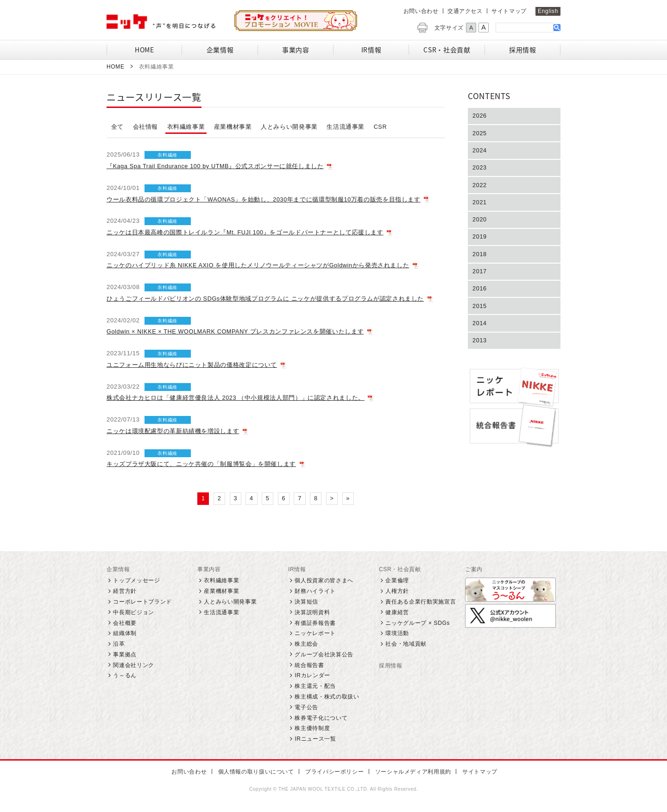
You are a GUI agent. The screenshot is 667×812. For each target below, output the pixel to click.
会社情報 (146, 127)
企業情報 (118, 570)
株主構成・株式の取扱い (327, 697)
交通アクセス (465, 11)
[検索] (525, 27)
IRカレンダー (312, 676)
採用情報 (391, 666)
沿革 (119, 644)
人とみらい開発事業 (289, 127)
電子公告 (306, 708)
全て (117, 127)
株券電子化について (321, 718)
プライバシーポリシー (334, 772)
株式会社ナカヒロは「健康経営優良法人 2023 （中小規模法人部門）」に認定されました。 (236, 398)
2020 (480, 223)
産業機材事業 (233, 127)
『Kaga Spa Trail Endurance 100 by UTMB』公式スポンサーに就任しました (217, 166)
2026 (480, 116)
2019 (480, 240)
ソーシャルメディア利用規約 (410, 772)
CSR (381, 127)
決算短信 (306, 602)
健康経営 (397, 613)
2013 (480, 347)
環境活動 (397, 634)
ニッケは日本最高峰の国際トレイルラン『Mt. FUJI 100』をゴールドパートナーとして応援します (246, 232)
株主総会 (306, 644)
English (548, 11)
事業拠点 (125, 655)
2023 (480, 169)
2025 (480, 134)
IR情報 (297, 570)
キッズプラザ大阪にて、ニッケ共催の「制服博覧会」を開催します (201, 464)
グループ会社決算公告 (324, 655)
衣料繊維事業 (186, 127)
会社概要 (125, 623)
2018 (480, 258)
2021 (480, 205)
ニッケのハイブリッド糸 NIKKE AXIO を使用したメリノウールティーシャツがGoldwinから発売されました (259, 265)
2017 (480, 276)
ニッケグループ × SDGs (418, 623)
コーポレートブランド (142, 602)
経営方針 (125, 592)
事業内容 (209, 570)
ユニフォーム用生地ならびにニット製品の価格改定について (192, 365)
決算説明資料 (312, 613)
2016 (480, 293)
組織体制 (125, 634)
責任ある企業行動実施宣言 (421, 602)
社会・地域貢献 (406, 644)
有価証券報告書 (315, 623)
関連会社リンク (134, 665)
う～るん (125, 676)
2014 (480, 329)
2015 (480, 312)
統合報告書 (309, 665)
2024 (480, 151)
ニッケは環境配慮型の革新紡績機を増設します (173, 431)
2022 (480, 187)
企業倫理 (397, 581)
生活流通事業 (346, 127)
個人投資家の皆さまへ (324, 581)
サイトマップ (509, 11)
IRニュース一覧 (315, 739)
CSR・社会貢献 (400, 570)
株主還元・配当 (315, 686)
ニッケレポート (315, 634)
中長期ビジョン (134, 613)
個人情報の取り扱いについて (257, 772)
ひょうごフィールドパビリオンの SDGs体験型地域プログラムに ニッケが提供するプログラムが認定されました (266, 299)
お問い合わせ (421, 11)
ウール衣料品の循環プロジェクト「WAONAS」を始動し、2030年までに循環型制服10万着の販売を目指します (264, 199)
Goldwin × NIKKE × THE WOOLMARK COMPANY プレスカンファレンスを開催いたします (237, 331)
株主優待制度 (312, 729)
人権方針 (397, 592)
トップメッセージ (136, 581)
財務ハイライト (315, 592)
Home (116, 67)
